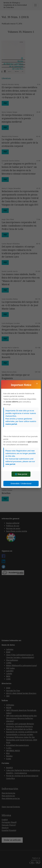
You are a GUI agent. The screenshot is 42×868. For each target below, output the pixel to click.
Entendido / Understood (21, 484)
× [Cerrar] (37, 383)
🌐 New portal (21, 474)
